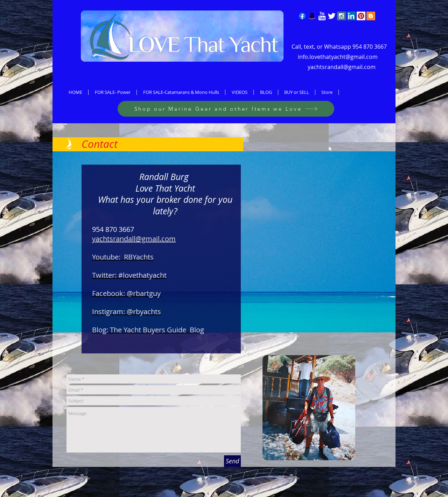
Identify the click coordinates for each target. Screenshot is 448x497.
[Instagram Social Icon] (341, 16)
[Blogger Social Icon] (371, 16)
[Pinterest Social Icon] (361, 16)
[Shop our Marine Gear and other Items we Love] (226, 109)
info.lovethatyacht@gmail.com (338, 57)
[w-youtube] (322, 16)
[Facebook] (302, 16)
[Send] (232, 461)
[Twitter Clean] (332, 16)
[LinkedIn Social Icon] (351, 16)
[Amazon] (312, 16)
